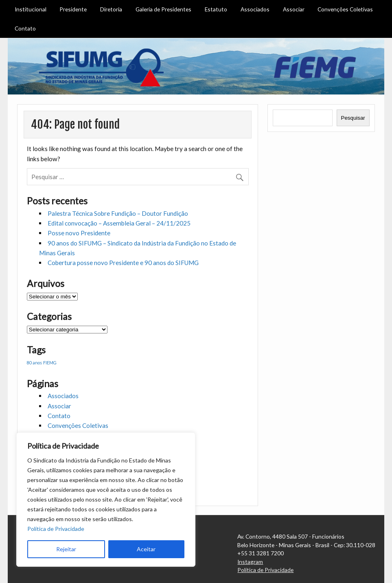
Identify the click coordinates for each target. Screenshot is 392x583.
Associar (294, 9)
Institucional (31, 9)
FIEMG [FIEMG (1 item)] (50, 363)
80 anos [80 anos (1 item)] (34, 363)
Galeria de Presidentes (163, 9)
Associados (255, 9)
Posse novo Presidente (79, 233)
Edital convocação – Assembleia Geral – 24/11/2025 (119, 223)
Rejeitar (66, 549)
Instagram (250, 562)
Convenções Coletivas (345, 9)
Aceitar (146, 549)
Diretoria (111, 9)
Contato (25, 28)
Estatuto (216, 9)
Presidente (73, 9)
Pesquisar (353, 118)
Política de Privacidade (56, 529)
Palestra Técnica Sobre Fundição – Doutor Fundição (118, 213)
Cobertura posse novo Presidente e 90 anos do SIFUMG (123, 263)
